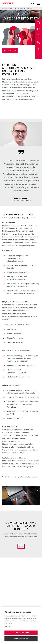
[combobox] (32, 3)
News (21, 546)
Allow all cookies (21, 633)
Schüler (29, 8)
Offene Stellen (10, 51)
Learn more (8, 626)
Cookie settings (21, 639)
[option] (21, 496)
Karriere (20, 8)
